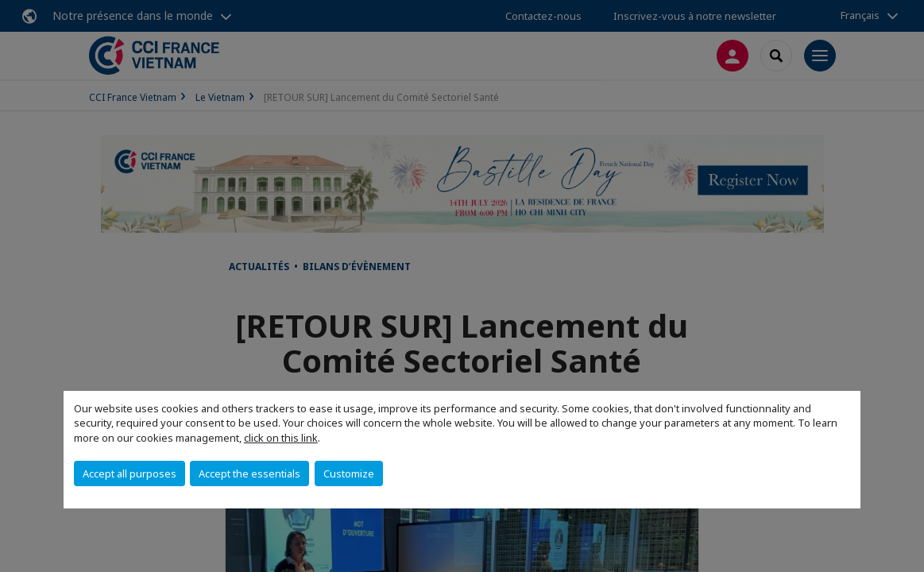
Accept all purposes (130, 473)
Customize (349, 473)
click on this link (281, 438)
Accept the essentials (249, 473)
